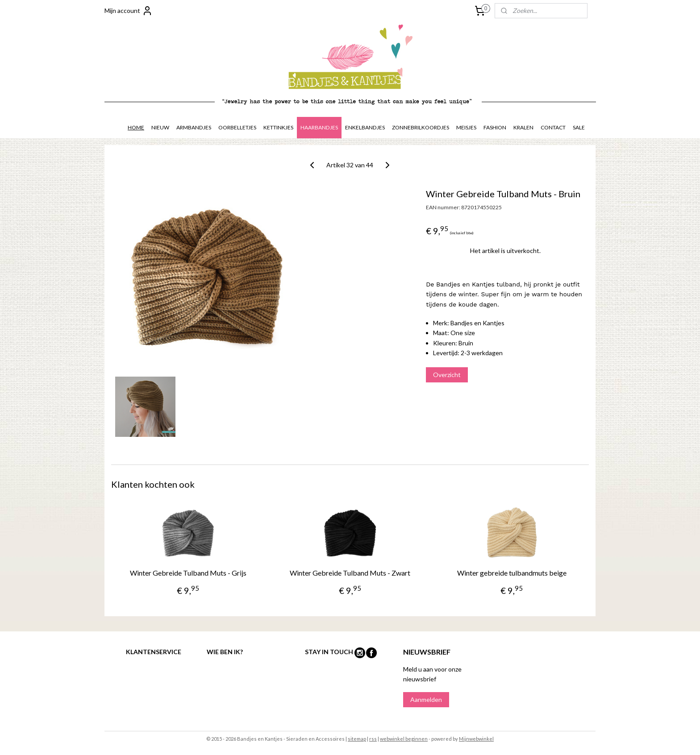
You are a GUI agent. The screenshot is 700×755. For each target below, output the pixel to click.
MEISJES (466, 127)
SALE (579, 127)
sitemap (357, 739)
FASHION (495, 127)
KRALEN (523, 127)
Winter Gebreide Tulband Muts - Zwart (350, 573)
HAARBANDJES (319, 127)
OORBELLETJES (237, 127)
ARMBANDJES (194, 127)
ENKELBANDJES (365, 127)
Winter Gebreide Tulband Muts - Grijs (188, 573)
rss (373, 739)
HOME (136, 127)
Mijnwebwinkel (476, 739)
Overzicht (447, 375)
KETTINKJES (278, 127)
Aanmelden (426, 699)
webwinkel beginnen (404, 739)
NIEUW (160, 127)
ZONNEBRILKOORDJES (421, 127)
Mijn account (129, 11)
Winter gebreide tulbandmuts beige (512, 573)
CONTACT (553, 127)
